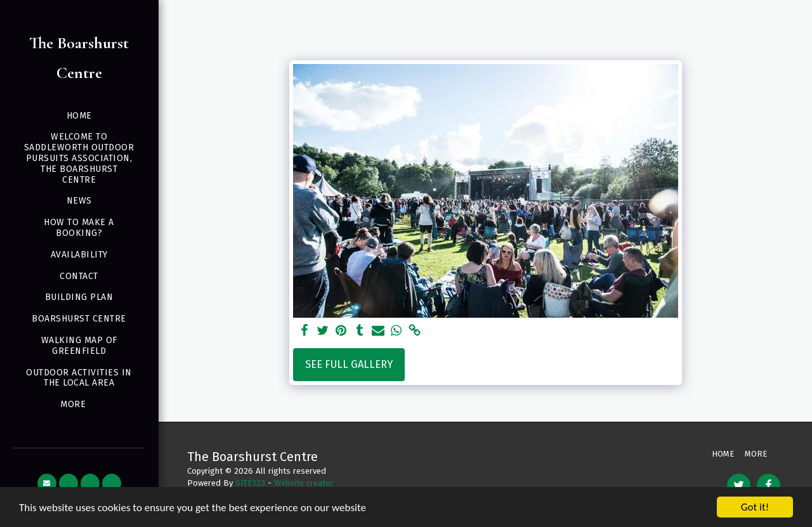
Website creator (304, 483)
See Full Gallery (349, 364)
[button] (47, 483)
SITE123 (250, 483)
